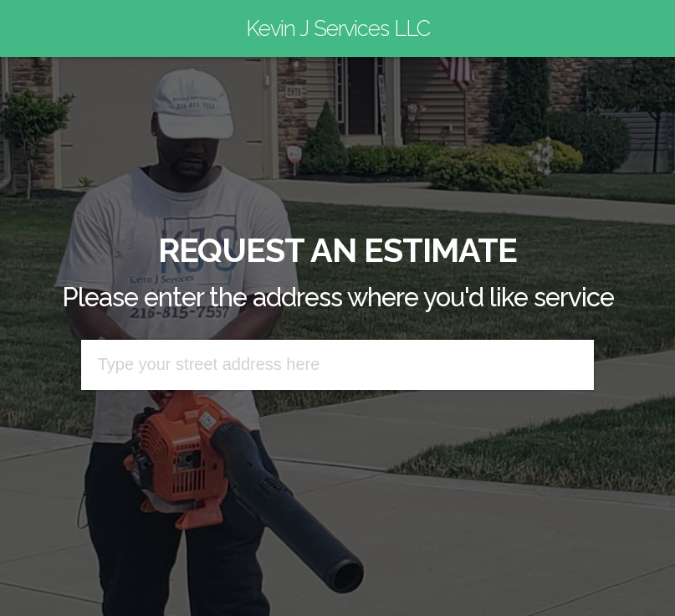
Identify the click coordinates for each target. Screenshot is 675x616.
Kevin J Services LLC (338, 28)
